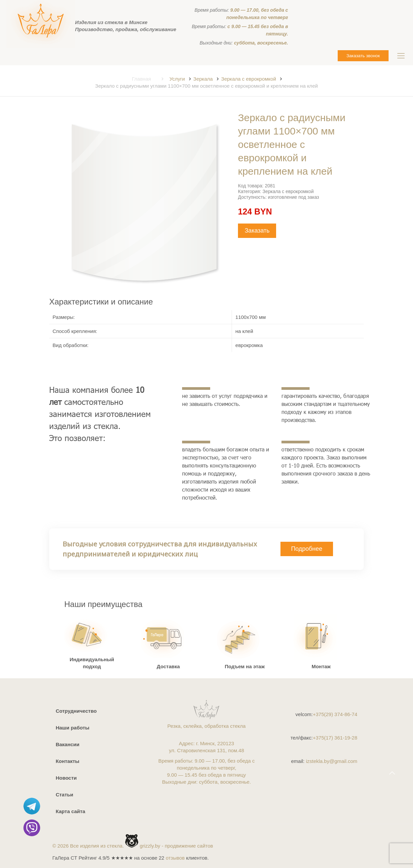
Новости (66, 778)
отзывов (175, 858)
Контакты (67, 761)
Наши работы (72, 728)
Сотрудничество (76, 711)
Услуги (177, 79)
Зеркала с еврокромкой (249, 79)
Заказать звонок (363, 56)
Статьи (64, 795)
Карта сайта (70, 811)
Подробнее (307, 549)
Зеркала (203, 79)
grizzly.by (150, 846)
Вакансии (67, 744)
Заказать (257, 231)
